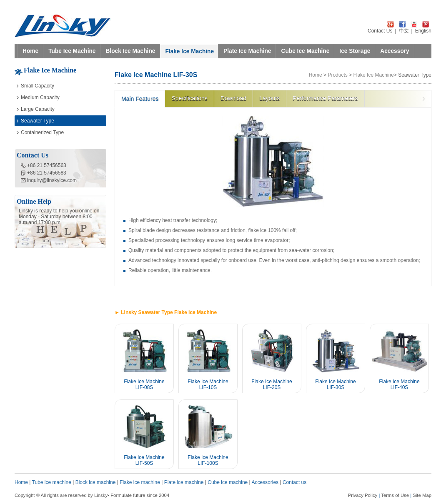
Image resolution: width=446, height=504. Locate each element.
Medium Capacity (40, 97)
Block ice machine (96, 482)
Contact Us (380, 31)
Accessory (395, 51)
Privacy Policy (363, 495)
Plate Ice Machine (247, 51)
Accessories (265, 482)
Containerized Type (42, 132)
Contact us (294, 482)
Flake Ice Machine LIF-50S (144, 460)
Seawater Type (38, 121)
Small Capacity (38, 86)
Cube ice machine (228, 482)
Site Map (422, 495)
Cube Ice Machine (305, 51)
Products (337, 75)
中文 (404, 31)
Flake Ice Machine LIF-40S (399, 384)
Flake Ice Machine (189, 51)
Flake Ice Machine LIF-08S (144, 384)
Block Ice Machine (130, 51)
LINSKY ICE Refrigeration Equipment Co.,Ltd (63, 26)
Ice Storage (355, 51)
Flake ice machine (140, 482)
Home (30, 51)
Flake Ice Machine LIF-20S (272, 384)
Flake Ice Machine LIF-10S (208, 384)
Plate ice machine (184, 482)
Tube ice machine (52, 482)
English (423, 31)
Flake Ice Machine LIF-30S (335, 384)
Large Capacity (38, 109)
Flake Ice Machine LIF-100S (208, 460)
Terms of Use (395, 495)
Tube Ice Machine (72, 51)
